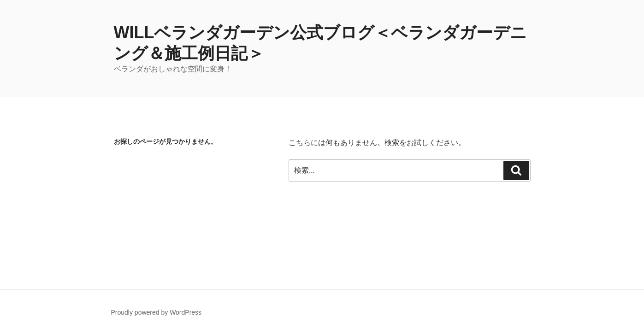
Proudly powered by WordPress (157, 312)
